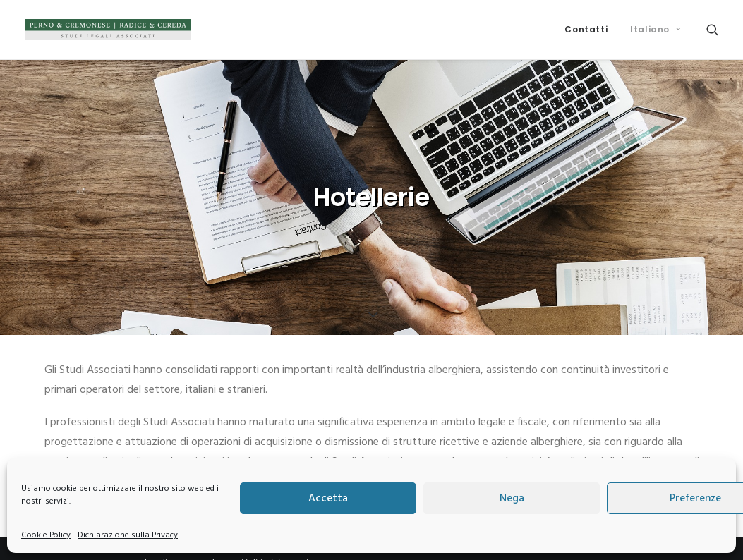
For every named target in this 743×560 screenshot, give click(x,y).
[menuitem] (586, 30)
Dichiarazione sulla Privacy (128, 535)
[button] (713, 30)
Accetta (328, 499)
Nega (512, 499)
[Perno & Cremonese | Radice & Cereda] (108, 30)
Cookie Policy (46, 535)
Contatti (586, 29)
